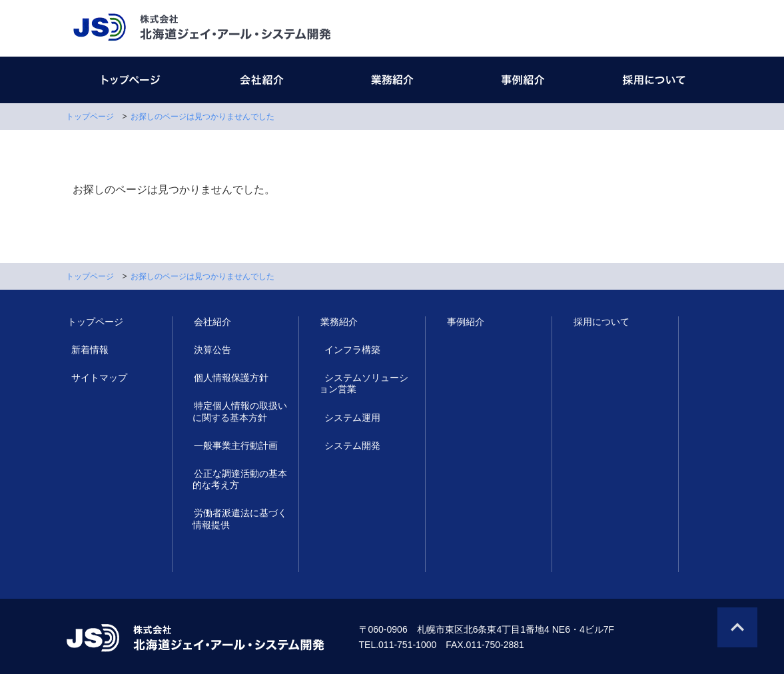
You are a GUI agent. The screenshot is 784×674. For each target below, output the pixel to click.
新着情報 (85, 350)
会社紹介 (211, 322)
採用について (600, 322)
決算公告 (211, 350)
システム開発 (347, 446)
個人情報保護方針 (230, 378)
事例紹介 (464, 322)
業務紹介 (338, 322)
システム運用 (347, 418)
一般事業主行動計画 (234, 446)
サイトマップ (94, 378)
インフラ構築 (347, 350)
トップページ (90, 117)
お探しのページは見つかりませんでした (202, 117)
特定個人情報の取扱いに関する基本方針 (239, 411)
